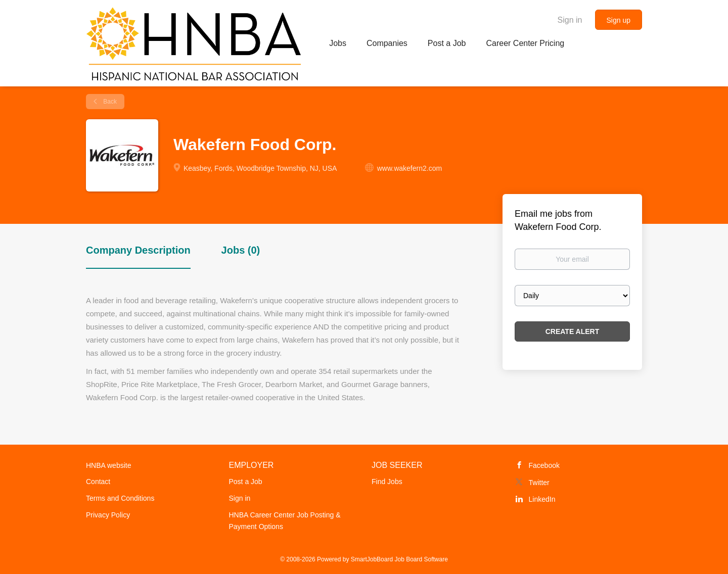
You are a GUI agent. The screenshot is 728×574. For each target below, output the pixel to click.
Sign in (570, 20)
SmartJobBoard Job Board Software (399, 559)
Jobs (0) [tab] (241, 250)
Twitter (539, 483)
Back (109, 102)
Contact (98, 482)
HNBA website (108, 465)
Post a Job (246, 482)
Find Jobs (387, 482)
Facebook (544, 465)
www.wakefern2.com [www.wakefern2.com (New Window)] (409, 168)
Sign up (619, 20)
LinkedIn (542, 499)
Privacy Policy (108, 515)
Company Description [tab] (138, 250)
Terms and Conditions (120, 498)
